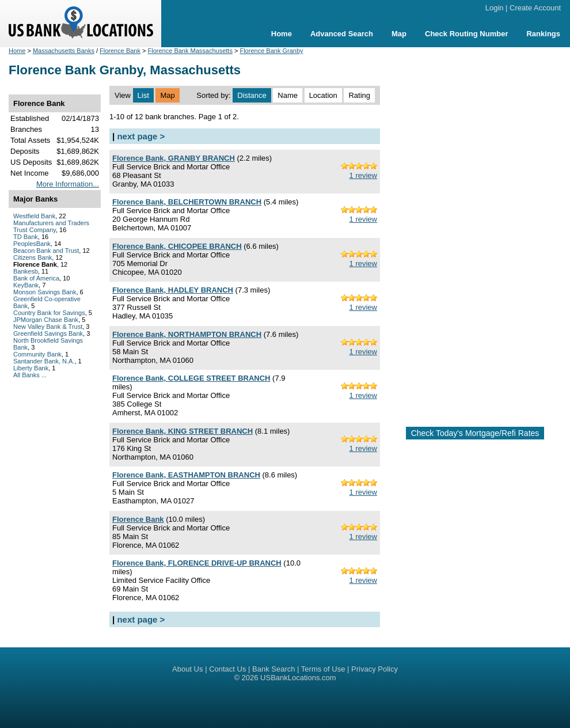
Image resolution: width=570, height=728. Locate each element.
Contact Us (227, 669)
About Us (187, 669)
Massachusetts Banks (64, 51)
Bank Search (273, 669)
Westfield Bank (34, 216)
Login (495, 8)
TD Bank (26, 237)
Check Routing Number (466, 34)
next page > (141, 136)
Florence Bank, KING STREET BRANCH (183, 431)
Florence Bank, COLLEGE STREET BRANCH (191, 378)
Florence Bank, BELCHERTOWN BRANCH (187, 202)
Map (399, 34)
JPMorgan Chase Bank (46, 320)
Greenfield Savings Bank (48, 333)
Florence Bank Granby (271, 51)
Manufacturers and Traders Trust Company (51, 226)
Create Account (535, 8)
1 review (363, 175)
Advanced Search (342, 34)
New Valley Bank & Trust (48, 327)
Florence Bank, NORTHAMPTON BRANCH (187, 334)
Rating (359, 95)
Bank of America (36, 278)
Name (288, 95)
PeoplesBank (32, 244)
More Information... (68, 184)
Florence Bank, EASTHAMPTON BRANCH (186, 475)
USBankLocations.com (298, 678)
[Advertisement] (475, 232)
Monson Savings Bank (45, 292)
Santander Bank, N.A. (44, 361)
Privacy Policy (375, 669)
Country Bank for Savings (49, 313)
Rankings (543, 34)
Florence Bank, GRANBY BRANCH (174, 158)
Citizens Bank (33, 257)
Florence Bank (120, 51)
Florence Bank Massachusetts (190, 51)
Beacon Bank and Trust (46, 251)
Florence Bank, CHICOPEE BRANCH (177, 246)
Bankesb (26, 271)
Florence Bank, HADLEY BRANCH (173, 290)
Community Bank (37, 354)
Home (282, 34)
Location (323, 95)
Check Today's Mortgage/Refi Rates (475, 433)
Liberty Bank (31, 368)
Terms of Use (323, 669)
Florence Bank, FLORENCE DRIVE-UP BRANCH (197, 563)
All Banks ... (30, 375)
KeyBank (26, 285)
